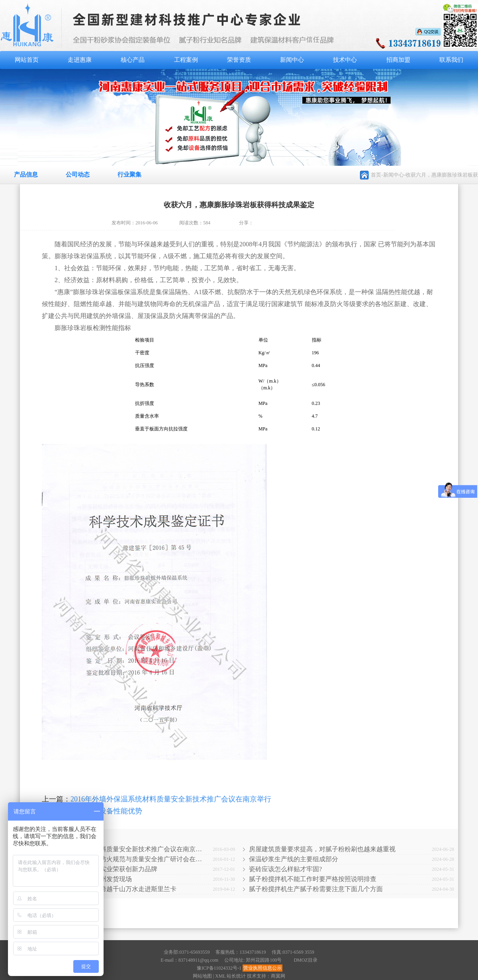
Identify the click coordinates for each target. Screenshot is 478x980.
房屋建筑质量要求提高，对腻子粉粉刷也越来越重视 (322, 849)
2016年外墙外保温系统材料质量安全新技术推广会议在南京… (116, 849)
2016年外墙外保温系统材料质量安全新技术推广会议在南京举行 (171, 799)
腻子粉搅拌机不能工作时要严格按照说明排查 (313, 879)
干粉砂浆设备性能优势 (106, 811)
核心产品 (133, 60)
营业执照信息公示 (263, 968)
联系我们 (451, 60)
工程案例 (186, 60)
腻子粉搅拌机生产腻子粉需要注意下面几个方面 (316, 889)
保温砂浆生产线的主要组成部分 (294, 859)
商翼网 (278, 976)
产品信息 (26, 175)
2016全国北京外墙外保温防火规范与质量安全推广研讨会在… (116, 859)
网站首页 (27, 60)
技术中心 (345, 60)
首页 (376, 175)
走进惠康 (80, 60)
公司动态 (78, 175)
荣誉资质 (239, 60)
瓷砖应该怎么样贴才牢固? (285, 869)
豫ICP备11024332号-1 (219, 968)
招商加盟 (398, 60)
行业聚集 (129, 175)
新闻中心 (292, 60)
